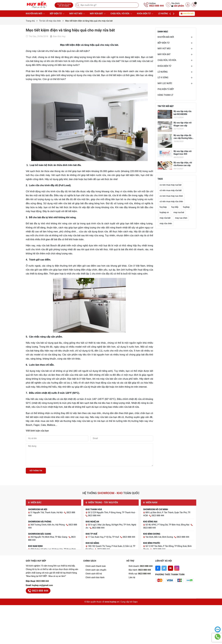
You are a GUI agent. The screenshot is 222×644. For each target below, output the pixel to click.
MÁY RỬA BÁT (98, 14)
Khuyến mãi (187, 14)
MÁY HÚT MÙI (77, 14)
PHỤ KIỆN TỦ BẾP (166, 89)
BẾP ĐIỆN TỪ (57, 14)
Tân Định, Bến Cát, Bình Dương (159, 537)
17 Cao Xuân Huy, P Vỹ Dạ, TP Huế (104, 537)
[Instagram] (177, 568)
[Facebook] (158, 568)
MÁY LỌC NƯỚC (165, 83)
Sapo (135, 602)
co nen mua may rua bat (171, 185)
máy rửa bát (165, 218)
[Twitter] (164, 568)
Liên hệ (132, 577)
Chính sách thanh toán (96, 566)
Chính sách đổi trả (94, 574)
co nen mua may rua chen (171, 196)
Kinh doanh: (141, 566)
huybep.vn (164, 212)
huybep (186, 207)
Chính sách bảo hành (95, 577)
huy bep (163, 207)
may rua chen (181, 218)
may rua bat (179, 212)
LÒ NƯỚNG (165, 14)
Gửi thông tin (36, 471)
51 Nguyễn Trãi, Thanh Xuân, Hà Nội (47, 512)
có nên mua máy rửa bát (171, 190)
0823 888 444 (156, 6)
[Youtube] (171, 568)
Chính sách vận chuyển (96, 570)
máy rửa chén (166, 223)
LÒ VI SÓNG (163, 77)
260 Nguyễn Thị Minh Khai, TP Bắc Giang (49, 537)
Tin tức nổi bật (166, 106)
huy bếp (175, 207)
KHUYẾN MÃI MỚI (35, 14)
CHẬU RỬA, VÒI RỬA (121, 14)
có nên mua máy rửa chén (171, 201)
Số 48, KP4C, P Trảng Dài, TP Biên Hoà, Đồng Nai (168, 525)
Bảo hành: (140, 570)
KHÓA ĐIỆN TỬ (145, 14)
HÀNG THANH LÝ (165, 95)
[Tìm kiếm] (78, 5)
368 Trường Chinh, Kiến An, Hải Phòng (48, 525)
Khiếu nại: (140, 574)
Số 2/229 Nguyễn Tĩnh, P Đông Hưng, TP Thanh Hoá (112, 512)
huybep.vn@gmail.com (42, 585)
